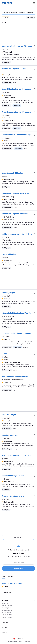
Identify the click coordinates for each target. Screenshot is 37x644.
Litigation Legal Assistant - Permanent (17, 333)
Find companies (6, 608)
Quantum (5, 357)
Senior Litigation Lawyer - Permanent (16, 89)
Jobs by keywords (7, 612)
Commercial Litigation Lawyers (14, 69)
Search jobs (5, 603)
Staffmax (5, 49)
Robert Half (6, 296)
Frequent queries (7, 610)
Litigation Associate (10, 435)
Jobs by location (7, 615)
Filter (5, 18)
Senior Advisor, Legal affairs (13, 496)
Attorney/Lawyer (8, 293)
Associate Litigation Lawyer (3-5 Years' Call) (17, 46)
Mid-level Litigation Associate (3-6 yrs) (17, 234)
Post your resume (7, 605)
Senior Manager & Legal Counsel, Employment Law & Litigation (17, 376)
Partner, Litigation (9, 254)
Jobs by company (7, 617)
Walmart (5, 177)
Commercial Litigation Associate (15, 214)
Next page (18, 537)
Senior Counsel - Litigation (12, 173)
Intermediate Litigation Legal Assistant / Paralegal (17, 313)
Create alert (18, 568)
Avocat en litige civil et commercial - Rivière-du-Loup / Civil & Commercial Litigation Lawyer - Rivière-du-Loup (17, 455)
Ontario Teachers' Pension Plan (13, 380)
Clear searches (6, 592)
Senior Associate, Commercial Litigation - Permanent (17, 135)
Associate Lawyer (9, 415)
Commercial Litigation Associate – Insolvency (17, 193)
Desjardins (5, 479)
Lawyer (4, 354)
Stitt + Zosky (6, 237)
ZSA (3, 72)
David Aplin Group (8, 197)
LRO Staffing (6, 92)
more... (15, 83)
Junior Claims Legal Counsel (13, 476)
